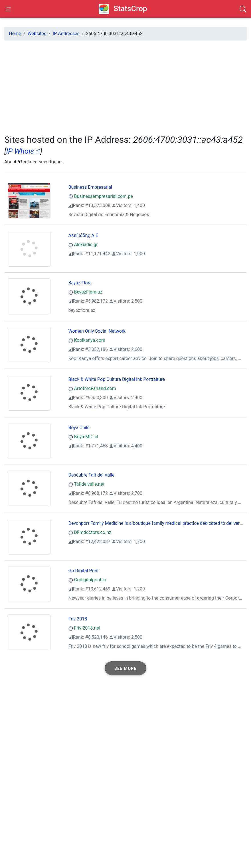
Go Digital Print (84, 571)
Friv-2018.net (85, 628)
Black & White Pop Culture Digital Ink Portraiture (117, 379)
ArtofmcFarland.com (92, 388)
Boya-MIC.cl (83, 437)
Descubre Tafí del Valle (92, 475)
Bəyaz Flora (80, 283)
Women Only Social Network (97, 331)
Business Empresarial (90, 187)
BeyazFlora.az (85, 292)
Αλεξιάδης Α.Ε (83, 235)
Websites (37, 34)
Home (15, 34)
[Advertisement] (125, 85)
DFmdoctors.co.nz (90, 532)
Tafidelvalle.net (87, 484)
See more (125, 668)
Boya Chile (79, 428)
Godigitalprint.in (87, 580)
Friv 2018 (78, 619)
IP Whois (23, 151)
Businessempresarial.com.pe (101, 196)
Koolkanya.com (87, 340)
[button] (125, 668)
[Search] (243, 9)
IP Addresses (66, 34)
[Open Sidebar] (8, 9)
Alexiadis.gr (83, 245)
